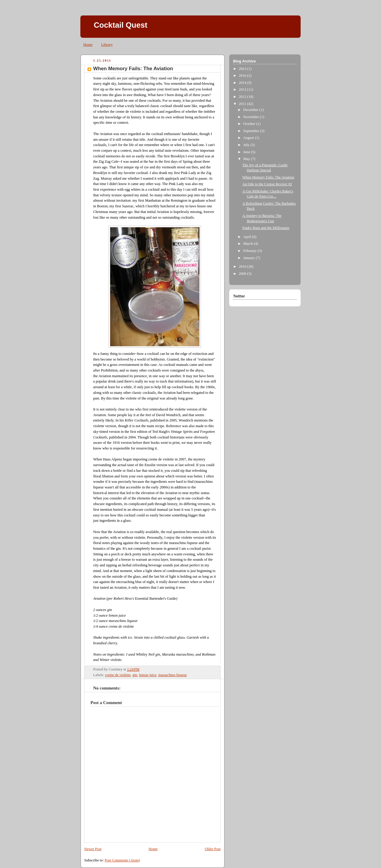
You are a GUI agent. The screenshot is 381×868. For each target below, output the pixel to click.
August (249, 138)
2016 (243, 76)
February (250, 251)
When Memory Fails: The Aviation (133, 69)
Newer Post (93, 849)
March (249, 244)
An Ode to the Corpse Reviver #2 (267, 184)
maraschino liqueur (173, 675)
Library (107, 45)
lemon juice (148, 675)
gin (135, 675)
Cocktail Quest (121, 25)
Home (88, 45)
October (250, 124)
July (247, 145)
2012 (243, 97)
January (249, 258)
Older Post (213, 849)
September (252, 131)
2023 (243, 69)
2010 (243, 267)
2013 (243, 90)
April (248, 237)
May (247, 159)
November (252, 117)
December (251, 110)
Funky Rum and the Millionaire (266, 228)
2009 (243, 274)
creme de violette (118, 675)
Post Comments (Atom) (122, 860)
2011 (243, 104)
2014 (243, 83)
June (247, 152)
